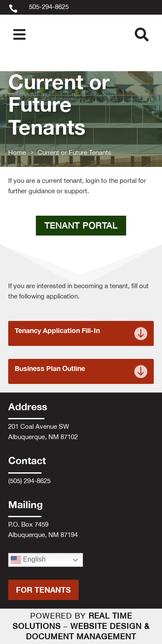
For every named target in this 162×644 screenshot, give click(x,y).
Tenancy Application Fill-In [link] (57, 330)
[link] (81, 14)
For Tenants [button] (43, 590)
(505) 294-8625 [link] (29, 481)
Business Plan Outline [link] (50, 368)
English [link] (28, 560)
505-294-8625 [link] (49, 7)
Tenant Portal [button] (81, 225)
